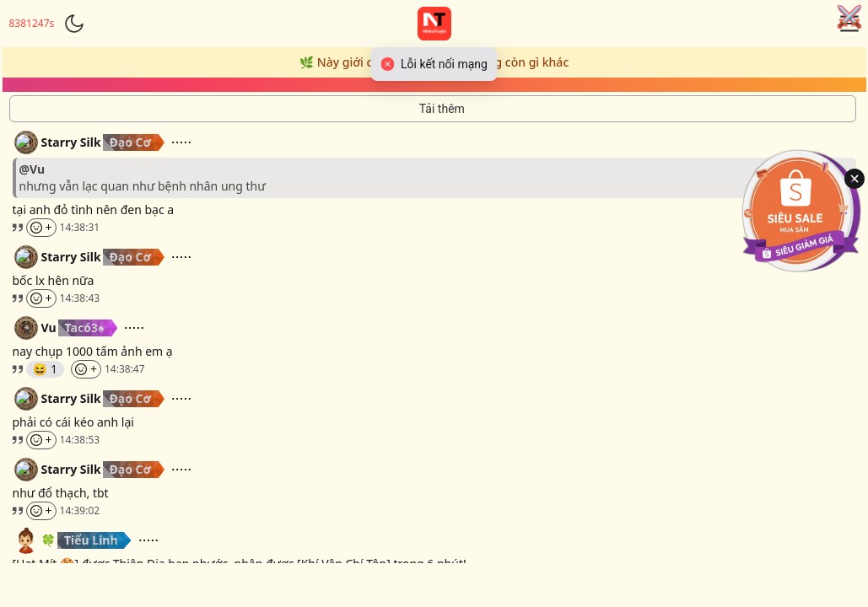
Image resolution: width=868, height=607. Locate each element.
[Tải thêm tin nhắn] (433, 109)
